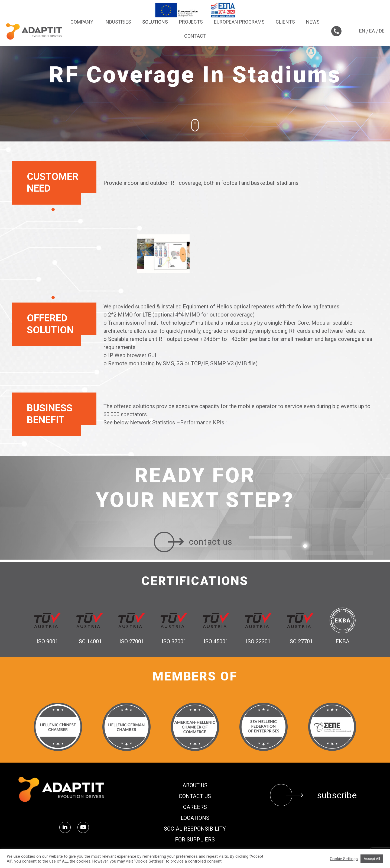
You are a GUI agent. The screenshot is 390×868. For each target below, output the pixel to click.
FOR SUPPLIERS (195, 840)
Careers (195, 807)
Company (82, 22)
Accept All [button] (372, 859)
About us (195, 785)
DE (382, 31)
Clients (285, 22)
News (313, 22)
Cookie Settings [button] (344, 859)
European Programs (239, 22)
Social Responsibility (195, 829)
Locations (195, 818)
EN (362, 31)
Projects (191, 22)
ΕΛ (372, 31)
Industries (118, 22)
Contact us (195, 796)
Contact (195, 36)
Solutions (155, 22)
